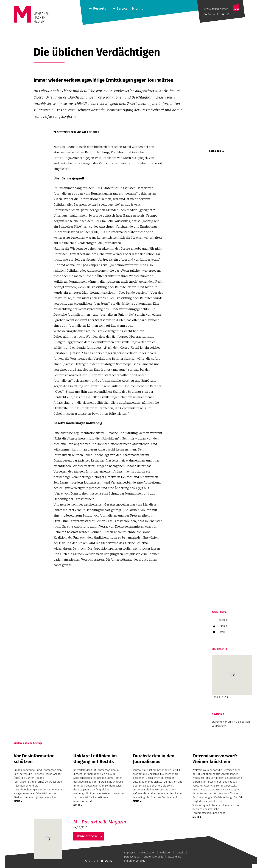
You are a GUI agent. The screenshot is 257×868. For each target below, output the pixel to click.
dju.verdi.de (174, 857)
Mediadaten (148, 853)
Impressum (131, 853)
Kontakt (180, 853)
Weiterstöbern (87, 836)
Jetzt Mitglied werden (216, 9)
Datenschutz (131, 857)
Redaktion (165, 853)
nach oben (215, 151)
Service (122, 9)
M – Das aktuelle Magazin (100, 822)
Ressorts (100, 9)
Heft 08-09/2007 (232, 677)
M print (137, 9)
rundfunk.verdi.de (153, 857)
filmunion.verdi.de (135, 861)
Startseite (217, 722)
